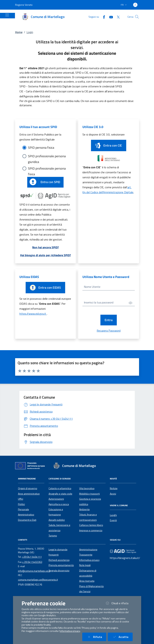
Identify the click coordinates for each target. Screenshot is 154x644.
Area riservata (87, 581)
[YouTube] (110, 17)
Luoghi (113, 515)
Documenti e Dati (27, 520)
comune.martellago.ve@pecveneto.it (38, 580)
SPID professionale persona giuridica (47, 156)
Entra (109, 320)
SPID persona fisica (41, 148)
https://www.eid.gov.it (33, 314)
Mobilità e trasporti (89, 494)
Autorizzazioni (56, 499)
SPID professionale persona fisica (47, 169)
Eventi (113, 520)
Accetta (122, 637)
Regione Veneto (24, 5)
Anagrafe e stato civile (60, 494)
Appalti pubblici (57, 520)
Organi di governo (28, 488)
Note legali (85, 565)
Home (19, 32)
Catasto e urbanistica (60, 488)
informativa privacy (70, 631)
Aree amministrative (29, 494)
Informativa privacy (89, 560)
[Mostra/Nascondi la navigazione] (7, 15)
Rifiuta (96, 637)
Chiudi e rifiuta (119, 603)
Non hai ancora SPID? (45, 247)
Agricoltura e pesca (59, 504)
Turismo (53, 536)
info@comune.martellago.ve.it (34, 571)
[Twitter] (117, 17)
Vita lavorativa (87, 488)
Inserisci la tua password (99, 302)
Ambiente (84, 509)
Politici (21, 504)
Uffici (21, 499)
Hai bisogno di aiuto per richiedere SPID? (45, 255)
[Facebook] (103, 17)
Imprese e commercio (91, 530)
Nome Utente (92, 287)
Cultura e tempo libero (91, 525)
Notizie (114, 488)
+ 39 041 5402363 (32, 562)
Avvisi (113, 494)
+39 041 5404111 (32, 557)
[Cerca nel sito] (137, 17)
